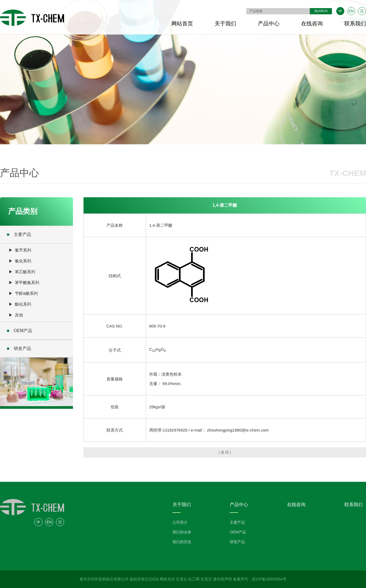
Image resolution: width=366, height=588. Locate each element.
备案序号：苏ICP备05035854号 (260, 579)
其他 (19, 315)
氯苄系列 (23, 250)
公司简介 (180, 522)
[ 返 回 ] (225, 452)
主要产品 (19, 234)
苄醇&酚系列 (26, 293)
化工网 (194, 579)
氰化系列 (23, 261)
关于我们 (225, 24)
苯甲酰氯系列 (27, 283)
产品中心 (269, 24)
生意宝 (206, 579)
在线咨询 (312, 24)
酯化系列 (23, 304)
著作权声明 (222, 579)
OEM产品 (19, 331)
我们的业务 (182, 532)
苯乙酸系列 (25, 272)
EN (351, 11)
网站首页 (182, 24)
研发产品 (19, 348)
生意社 (182, 579)
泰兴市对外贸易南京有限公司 (104, 579)
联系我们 (355, 24)
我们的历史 (182, 542)
